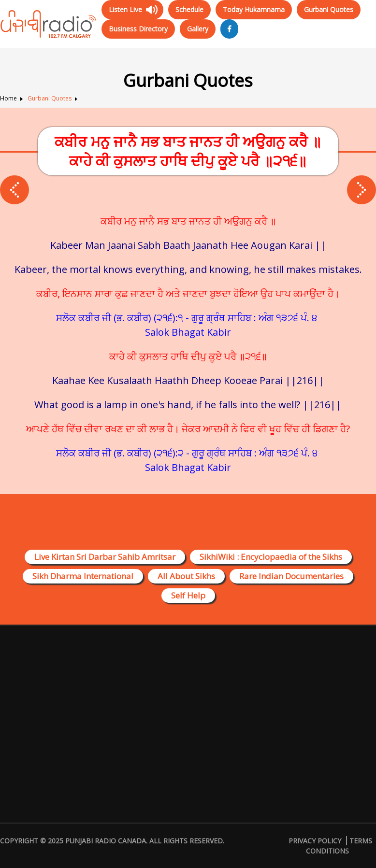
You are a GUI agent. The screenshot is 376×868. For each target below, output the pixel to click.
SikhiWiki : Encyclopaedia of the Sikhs (271, 557)
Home (8, 98)
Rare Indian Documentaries (291, 576)
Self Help (188, 595)
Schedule (189, 9)
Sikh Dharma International (83, 576)
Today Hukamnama (254, 9)
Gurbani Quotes (329, 9)
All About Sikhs (186, 576)
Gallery (198, 29)
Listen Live (125, 9)
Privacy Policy (315, 841)
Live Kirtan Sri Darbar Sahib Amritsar (105, 557)
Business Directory (138, 29)
